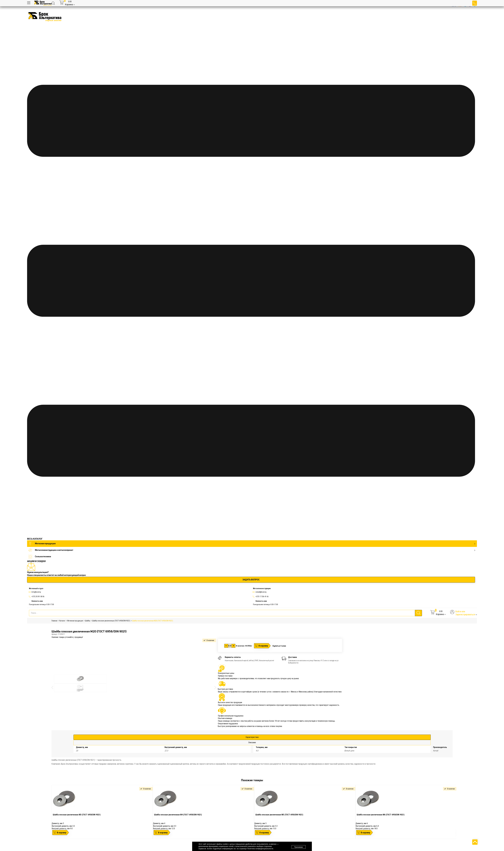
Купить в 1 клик (279, 646)
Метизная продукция (252, 544)
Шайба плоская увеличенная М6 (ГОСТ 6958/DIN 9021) (381, 815)
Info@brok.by (36, 592)
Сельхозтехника (40, 557)
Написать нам (37, 601)
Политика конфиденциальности (260, 849)
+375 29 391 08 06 (38, 597)
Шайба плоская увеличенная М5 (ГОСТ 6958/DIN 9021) (279, 815)
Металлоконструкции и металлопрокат (252, 550)
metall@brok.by (261, 592)
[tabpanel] (102, 812)
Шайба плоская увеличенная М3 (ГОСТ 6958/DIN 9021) (77, 815)
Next (458, 814)
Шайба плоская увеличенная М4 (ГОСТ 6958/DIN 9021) (178, 815)
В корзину (263, 646)
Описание (252, 742)
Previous (50, 814)
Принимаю (299, 846)
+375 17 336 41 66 (262, 597)
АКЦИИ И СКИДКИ (36, 561)
